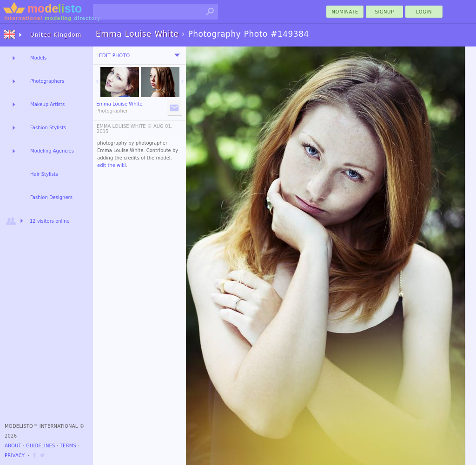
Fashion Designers (51, 197)
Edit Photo (115, 56)
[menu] (177, 55)
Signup (385, 12)
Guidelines (41, 446)
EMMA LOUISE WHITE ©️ (124, 126)
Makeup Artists (47, 104)
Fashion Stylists (48, 128)
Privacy (15, 455)
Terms (68, 446)
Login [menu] (424, 12)
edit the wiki (112, 165)
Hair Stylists (44, 174)
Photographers (47, 81)
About (13, 446)
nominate (345, 12)
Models (38, 58)
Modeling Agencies (52, 151)
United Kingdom (56, 35)
